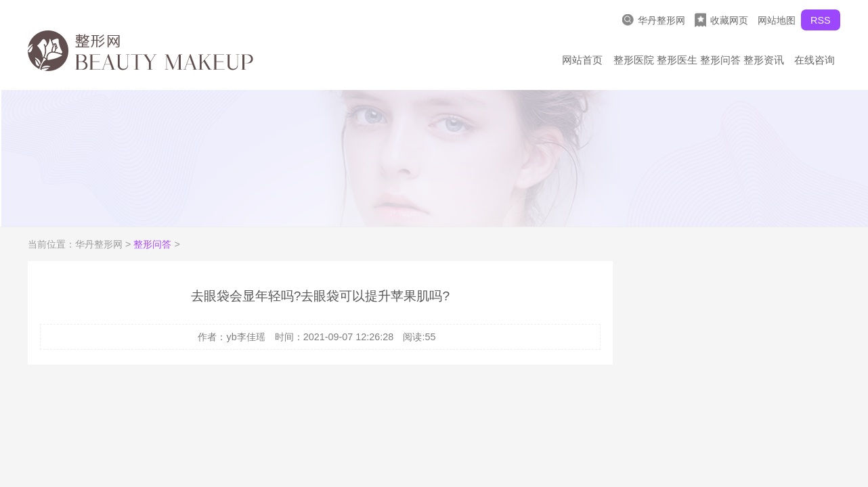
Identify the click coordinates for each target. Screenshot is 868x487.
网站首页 (582, 60)
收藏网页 (721, 20)
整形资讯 (764, 60)
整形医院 (634, 60)
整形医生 (677, 60)
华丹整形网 (654, 20)
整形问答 (720, 60)
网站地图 (777, 20)
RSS (821, 20)
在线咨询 (815, 60)
